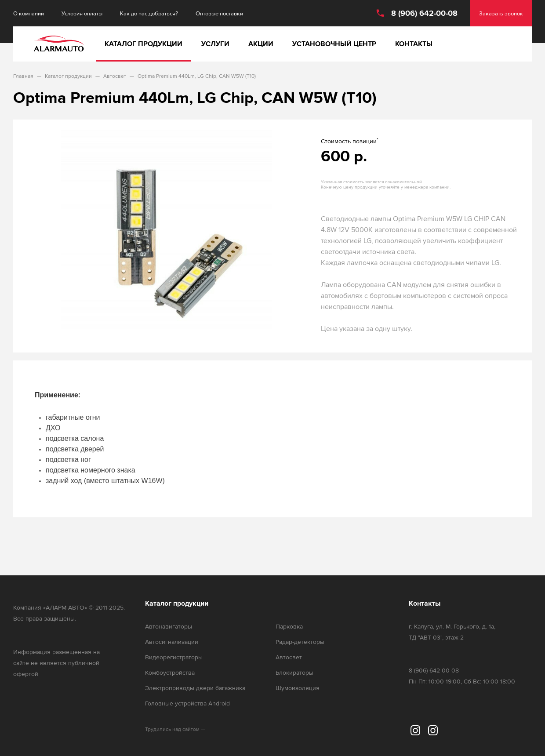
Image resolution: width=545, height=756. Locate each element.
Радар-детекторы (300, 642)
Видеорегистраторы (174, 657)
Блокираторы (294, 673)
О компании (29, 13)
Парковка (289, 627)
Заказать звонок (501, 13)
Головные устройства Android (187, 703)
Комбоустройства (170, 673)
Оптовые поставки (219, 13)
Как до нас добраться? (149, 13)
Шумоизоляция (298, 688)
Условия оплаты (82, 13)
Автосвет (289, 657)
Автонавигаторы (169, 627)
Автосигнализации (172, 642)
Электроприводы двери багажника (195, 688)
